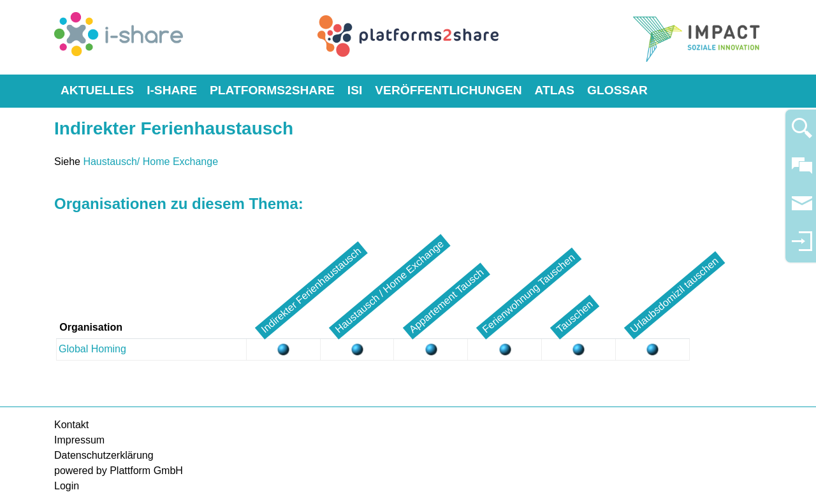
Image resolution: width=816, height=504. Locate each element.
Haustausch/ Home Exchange (150, 162)
